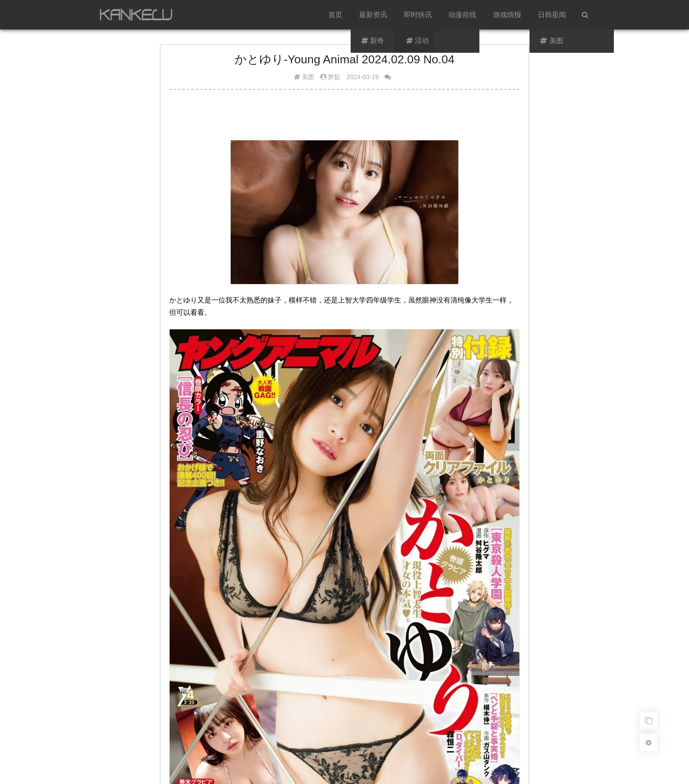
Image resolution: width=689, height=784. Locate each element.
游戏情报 (507, 15)
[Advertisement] (344, 118)
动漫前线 (462, 15)
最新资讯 (373, 15)
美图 (308, 77)
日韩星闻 (552, 15)
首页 (335, 15)
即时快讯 (418, 15)
